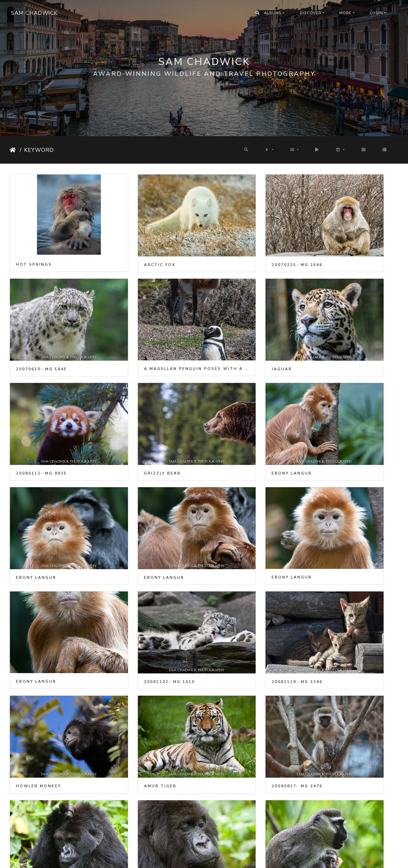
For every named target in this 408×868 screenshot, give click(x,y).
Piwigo (212, 859)
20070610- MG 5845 (340, 245)
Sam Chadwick (34, 13)
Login (376, 13)
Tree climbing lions (343, 668)
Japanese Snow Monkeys (51, 753)
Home (13, 150)
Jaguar (126, 330)
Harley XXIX (33, 837)
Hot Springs (34, 245)
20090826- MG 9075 (241, 668)
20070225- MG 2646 (241, 245)
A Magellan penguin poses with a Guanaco (55, 329)
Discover (311, 13)
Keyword (39, 150)
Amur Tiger (32, 584)
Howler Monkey (337, 499)
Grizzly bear (333, 330)
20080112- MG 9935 (241, 330)
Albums (273, 13)
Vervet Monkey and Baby (52, 668)
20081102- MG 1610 (141, 499)
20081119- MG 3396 (241, 499)
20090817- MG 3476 (141, 584)
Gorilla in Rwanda (242, 584)
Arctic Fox (131, 245)
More (345, 13)
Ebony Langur (36, 414)
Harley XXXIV (134, 837)
